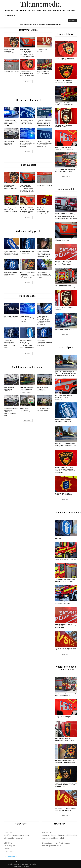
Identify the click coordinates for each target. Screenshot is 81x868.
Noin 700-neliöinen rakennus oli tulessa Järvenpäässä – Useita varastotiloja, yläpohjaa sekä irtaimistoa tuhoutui (27, 53)
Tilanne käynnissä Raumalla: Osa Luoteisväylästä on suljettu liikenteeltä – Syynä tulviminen (66, 626)
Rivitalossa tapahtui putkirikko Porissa (65, 559)
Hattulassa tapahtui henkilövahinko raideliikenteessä (42, 389)
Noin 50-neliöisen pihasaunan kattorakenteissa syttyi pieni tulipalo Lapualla (43, 210)
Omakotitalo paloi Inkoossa (11, 72)
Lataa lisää (28, 82)
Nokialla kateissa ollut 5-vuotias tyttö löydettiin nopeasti (10, 274)
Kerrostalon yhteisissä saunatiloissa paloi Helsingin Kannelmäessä (11, 210)
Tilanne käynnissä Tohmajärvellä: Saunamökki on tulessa (10, 51)
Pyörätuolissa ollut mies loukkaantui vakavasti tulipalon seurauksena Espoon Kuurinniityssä (66, 445)
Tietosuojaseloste (10, 856)
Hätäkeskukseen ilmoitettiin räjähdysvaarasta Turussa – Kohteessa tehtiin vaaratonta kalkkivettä (66, 809)
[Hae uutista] (73, 21)
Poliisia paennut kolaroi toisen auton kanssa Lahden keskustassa (27, 122)
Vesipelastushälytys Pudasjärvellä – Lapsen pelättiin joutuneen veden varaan (27, 74)
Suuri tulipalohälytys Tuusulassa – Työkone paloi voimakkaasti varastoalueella (64, 397)
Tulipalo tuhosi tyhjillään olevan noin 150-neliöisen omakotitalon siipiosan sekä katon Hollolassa (27, 210)
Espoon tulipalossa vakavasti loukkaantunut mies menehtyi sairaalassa (63, 421)
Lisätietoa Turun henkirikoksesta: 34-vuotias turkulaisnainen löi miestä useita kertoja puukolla (11, 344)
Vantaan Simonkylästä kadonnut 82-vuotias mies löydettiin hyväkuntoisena (11, 253)
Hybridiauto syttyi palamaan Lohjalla (65, 330)
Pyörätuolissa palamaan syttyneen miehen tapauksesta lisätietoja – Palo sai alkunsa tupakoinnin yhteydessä (65, 373)
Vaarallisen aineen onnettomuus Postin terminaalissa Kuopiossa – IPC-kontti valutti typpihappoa (66, 785)
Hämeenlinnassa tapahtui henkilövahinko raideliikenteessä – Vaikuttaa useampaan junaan (11, 412)
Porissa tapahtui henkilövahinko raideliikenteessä (25, 410)
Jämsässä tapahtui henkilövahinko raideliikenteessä (9, 143)
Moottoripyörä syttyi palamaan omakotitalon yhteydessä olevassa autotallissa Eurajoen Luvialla (64, 263)
